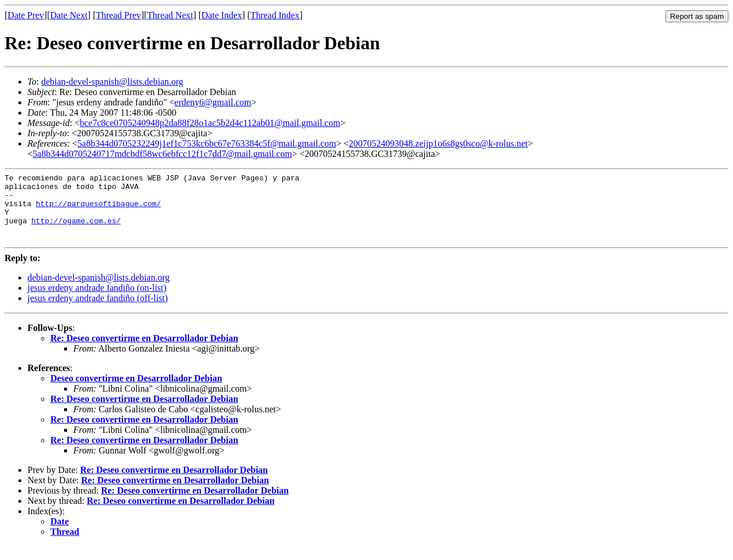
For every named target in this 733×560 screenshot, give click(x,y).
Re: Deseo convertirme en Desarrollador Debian (144, 352)
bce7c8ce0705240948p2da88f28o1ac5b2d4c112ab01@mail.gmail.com (210, 123)
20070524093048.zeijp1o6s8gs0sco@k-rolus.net (438, 143)
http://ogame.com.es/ (76, 231)
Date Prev (26, 15)
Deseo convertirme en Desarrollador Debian (136, 392)
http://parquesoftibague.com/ (98, 210)
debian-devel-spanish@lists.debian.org (112, 82)
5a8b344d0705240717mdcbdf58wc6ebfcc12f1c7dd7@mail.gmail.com (162, 154)
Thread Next (170, 15)
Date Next (69, 15)
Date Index (222, 15)
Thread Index (275, 15)
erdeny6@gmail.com (213, 102)
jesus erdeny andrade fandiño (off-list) (98, 312)
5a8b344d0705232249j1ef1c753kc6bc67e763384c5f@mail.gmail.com (207, 143)
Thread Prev (118, 15)
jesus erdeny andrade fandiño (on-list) (97, 301)
